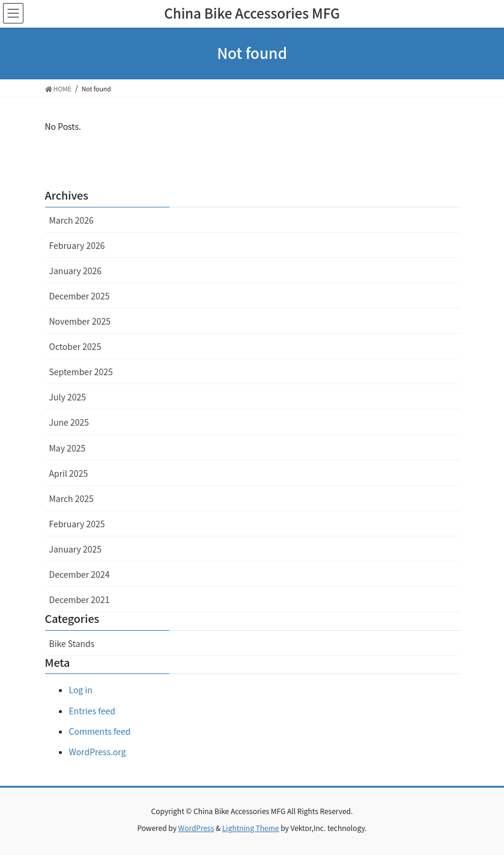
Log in (81, 690)
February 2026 (77, 245)
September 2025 (81, 372)
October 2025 (75, 346)
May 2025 (68, 448)
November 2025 (80, 321)
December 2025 (80, 296)
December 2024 (80, 574)
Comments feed (100, 731)
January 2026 (76, 271)
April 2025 (69, 473)
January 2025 (76, 549)
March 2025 (71, 498)
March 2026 (71, 220)
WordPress (196, 828)
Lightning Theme (251, 828)
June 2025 (69, 422)
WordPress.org (98, 752)
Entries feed (92, 711)
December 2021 (80, 599)
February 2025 (77, 524)
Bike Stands (72, 643)
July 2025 (68, 397)
